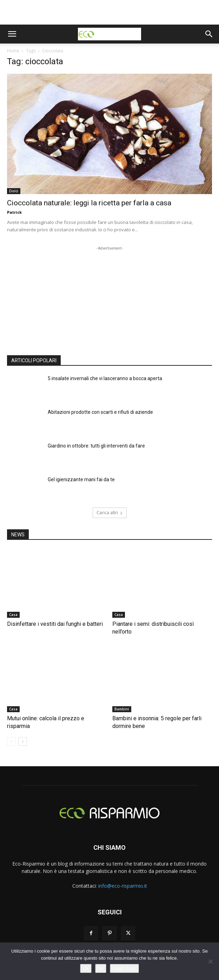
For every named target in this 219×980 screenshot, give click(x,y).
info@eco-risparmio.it (123, 886)
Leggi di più (124, 968)
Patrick (14, 212)
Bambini (122, 709)
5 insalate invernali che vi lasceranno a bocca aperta (105, 378)
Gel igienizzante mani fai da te (81, 479)
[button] (12, 34)
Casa (13, 615)
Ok (86, 968)
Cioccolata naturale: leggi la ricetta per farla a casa (89, 203)
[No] (210, 961)
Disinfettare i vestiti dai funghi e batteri (55, 624)
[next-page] (23, 741)
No (101, 968)
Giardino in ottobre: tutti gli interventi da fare (96, 446)
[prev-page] (11, 741)
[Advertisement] (109, 12)
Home (13, 51)
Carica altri (110, 513)
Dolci (14, 191)
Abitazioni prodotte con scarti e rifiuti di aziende (100, 412)
